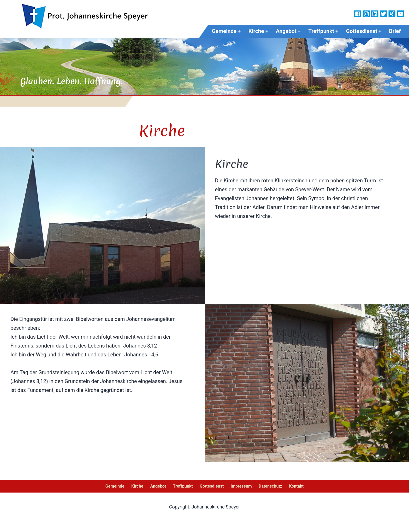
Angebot (286, 31)
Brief (395, 31)
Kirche (256, 31)
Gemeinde (224, 31)
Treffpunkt (321, 31)
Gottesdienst (361, 31)
